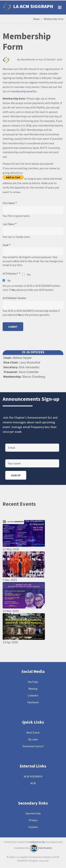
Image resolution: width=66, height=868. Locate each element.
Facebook (33, 702)
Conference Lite (37, 842)
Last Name (9, 224)
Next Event (33, 732)
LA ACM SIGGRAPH (33, 6)
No (9, 281)
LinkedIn (33, 695)
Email (5, 245)
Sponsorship (33, 813)
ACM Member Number (15, 298)
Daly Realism (45, 848)
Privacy (33, 820)
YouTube (33, 682)
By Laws (33, 739)
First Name (9, 203)
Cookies (33, 827)
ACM (33, 783)
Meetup (33, 689)
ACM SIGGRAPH (33, 776)
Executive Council (33, 746)
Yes (29, 275)
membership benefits (23, 91)
